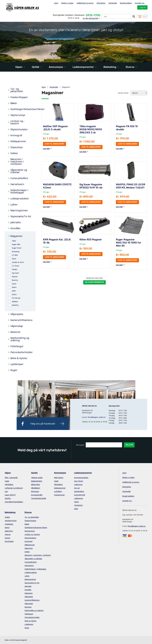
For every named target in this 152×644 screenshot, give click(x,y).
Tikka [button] (14, 241)
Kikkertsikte (36, 484)
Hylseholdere (79, 491)
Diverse (130, 67)
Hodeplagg (9, 524)
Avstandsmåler (37, 495)
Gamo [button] (14, 294)
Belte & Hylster (19, 358)
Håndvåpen (9, 484)
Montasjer (35, 491)
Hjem (56, 3)
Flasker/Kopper (19, 97)
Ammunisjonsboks (81, 478)
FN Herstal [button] (16, 298)
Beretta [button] (15, 280)
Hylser (76, 502)
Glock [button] (14, 259)
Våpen (19, 67)
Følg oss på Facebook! (43, 424)
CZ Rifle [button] (15, 255)
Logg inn (142, 7)
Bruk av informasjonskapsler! (16, 640)
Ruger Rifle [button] (16, 244)
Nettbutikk (113, 3)
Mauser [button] (15, 277)
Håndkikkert (36, 488)
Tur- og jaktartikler (17, 90)
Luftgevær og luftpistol (14, 488)
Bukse (7, 528)
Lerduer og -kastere (18, 122)
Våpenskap (17, 326)
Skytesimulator (19, 129)
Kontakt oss (140, 3)
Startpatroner (59, 495)
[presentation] (104, 453)
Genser (7, 538)
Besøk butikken (126, 3)
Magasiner (17, 236)
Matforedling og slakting (20, 339)
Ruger (14, 370)
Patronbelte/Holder (21, 352)
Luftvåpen (58, 491)
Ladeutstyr (78, 484)
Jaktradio (16, 222)
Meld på (129, 445)
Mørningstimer (19, 210)
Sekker (14, 153)
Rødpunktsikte (37, 481)
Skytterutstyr (18, 115)
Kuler (76, 509)
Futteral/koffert (19, 178)
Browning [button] (16, 252)
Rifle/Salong (59, 478)
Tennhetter (78, 505)
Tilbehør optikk (37, 478)
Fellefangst (17, 346)
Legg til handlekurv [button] (55, 144)
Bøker (14, 103)
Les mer (46, 149)
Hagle (7, 481)
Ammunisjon (56, 67)
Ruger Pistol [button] (17, 248)
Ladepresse (79, 498)
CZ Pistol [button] (15, 266)
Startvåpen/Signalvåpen (14, 502)
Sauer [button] (14, 284)
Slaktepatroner (60, 488)
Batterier (16, 332)
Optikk (36, 67)
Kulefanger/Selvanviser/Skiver (21, 109)
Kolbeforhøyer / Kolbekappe (19, 191)
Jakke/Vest (9, 531)
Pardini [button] (14, 269)
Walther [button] (15, 302)
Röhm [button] (14, 287)
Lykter (14, 204)
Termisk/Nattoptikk (39, 498)
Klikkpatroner (18, 141)
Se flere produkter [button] (94, 282)
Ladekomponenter (83, 67)
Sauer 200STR (10, 495)
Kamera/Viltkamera (21, 320)
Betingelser (101, 3)
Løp (6, 491)
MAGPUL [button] (15, 305)
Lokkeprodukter (20, 199)
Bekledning (110, 67)
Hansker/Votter (11, 521)
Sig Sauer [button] (15, 273)
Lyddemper (17, 364)
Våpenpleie (17, 314)
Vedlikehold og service (85, 3)
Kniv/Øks (15, 228)
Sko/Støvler (9, 541)
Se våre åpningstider (91, 18)
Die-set (77, 488)
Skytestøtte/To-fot (21, 216)
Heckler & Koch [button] (18, 262)
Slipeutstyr (17, 147)
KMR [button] (14, 291)
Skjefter (8, 498)
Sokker (7, 517)
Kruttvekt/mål (80, 495)
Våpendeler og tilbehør (19, 171)
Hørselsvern (17, 184)
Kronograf (16, 135)
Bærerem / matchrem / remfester (17, 162)
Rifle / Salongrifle (11, 478)
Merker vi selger (67, 3)
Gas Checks (79, 481)
